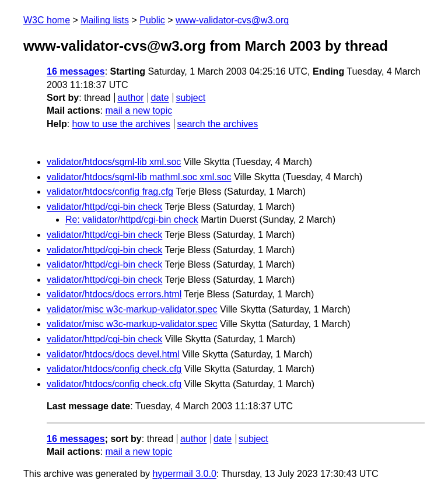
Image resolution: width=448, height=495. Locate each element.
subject (190, 98)
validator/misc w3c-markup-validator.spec (132, 309)
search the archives (218, 124)
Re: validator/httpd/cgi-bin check (132, 220)
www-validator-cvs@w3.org (232, 20)
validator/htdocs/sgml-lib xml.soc (114, 162)
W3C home (47, 20)
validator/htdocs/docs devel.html (113, 354)
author (130, 98)
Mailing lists (105, 20)
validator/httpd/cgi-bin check (104, 207)
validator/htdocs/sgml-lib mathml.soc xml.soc (139, 177)
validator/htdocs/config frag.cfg (110, 192)
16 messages (76, 71)
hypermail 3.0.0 (184, 474)
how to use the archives (121, 124)
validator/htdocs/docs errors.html (114, 294)
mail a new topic (139, 110)
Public (152, 20)
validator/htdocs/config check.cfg (114, 369)
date (160, 98)
